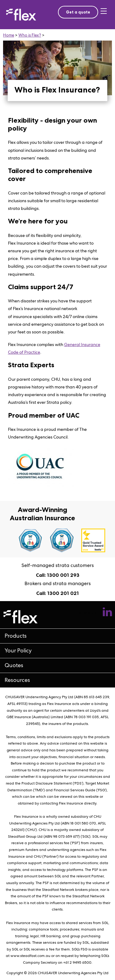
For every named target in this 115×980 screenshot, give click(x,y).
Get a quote (78, 12)
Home (9, 35)
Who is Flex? (30, 35)
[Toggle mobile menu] (105, 15)
